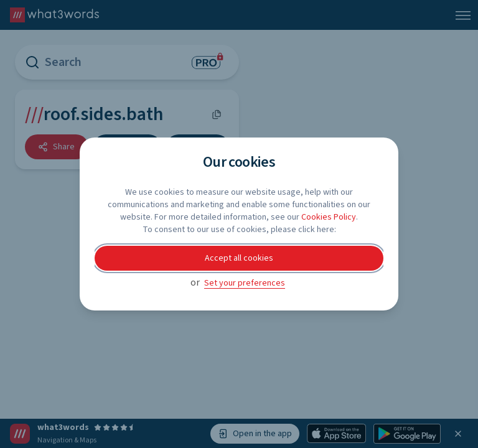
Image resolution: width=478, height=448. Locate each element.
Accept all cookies (239, 258)
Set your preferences (245, 283)
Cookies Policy (329, 217)
